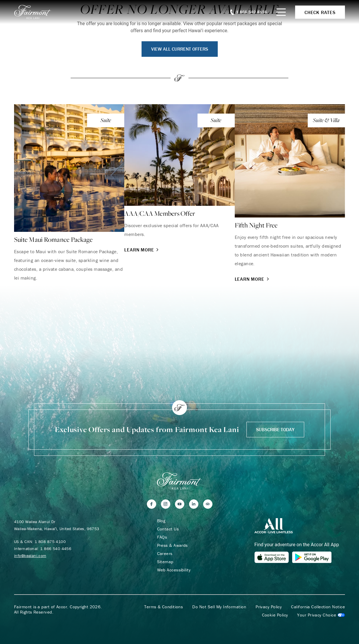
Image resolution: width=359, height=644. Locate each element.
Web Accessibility (174, 570)
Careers (165, 554)
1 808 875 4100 (50, 542)
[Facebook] (152, 504)
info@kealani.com (30, 556)
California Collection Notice (318, 607)
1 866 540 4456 (56, 549)
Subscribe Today (275, 429)
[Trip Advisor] (208, 504)
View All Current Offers (180, 49)
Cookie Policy (275, 615)
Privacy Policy (269, 607)
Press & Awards (172, 545)
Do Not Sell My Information (219, 607)
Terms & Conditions (164, 607)
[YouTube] (180, 504)
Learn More (142, 250)
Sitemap (165, 562)
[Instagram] (166, 504)
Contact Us (168, 529)
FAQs (162, 537)
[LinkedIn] (194, 504)
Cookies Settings (321, 615)
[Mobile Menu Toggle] (281, 12)
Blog (161, 521)
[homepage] (36, 12)
